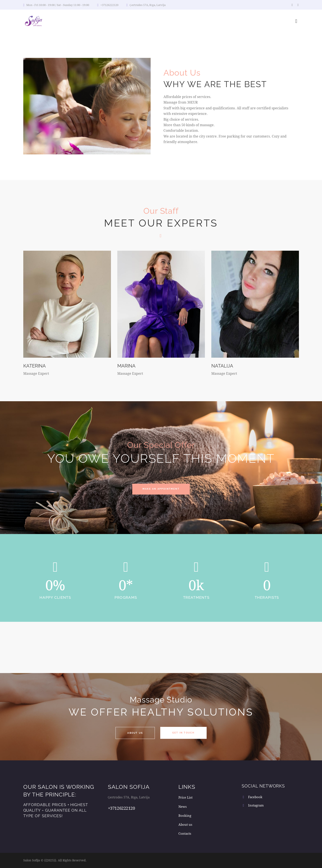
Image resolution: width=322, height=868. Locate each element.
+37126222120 (121, 808)
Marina (127, 366)
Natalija (223, 366)
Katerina (36, 366)
